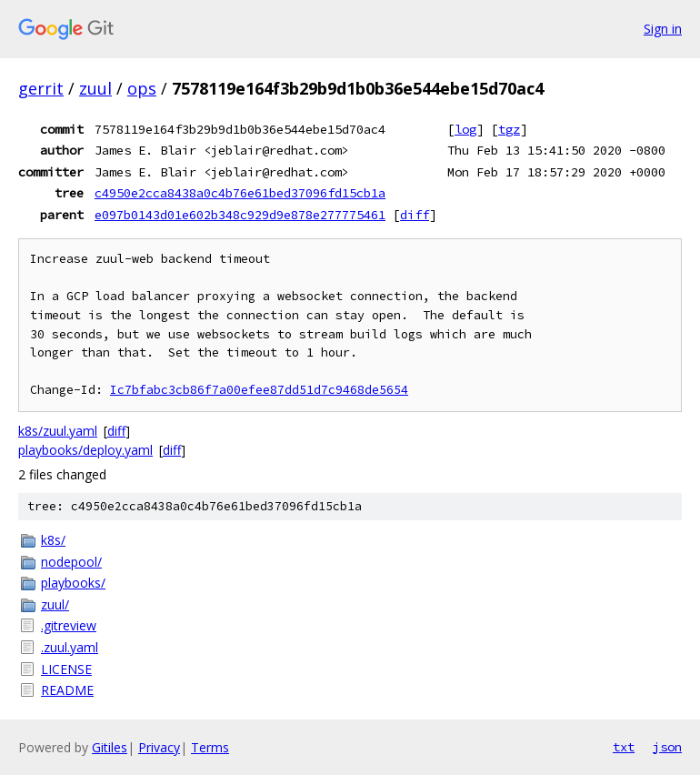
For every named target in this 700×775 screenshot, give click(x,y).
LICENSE (66, 669)
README (67, 690)
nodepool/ (71, 562)
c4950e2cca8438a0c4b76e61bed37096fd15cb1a (240, 193)
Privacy (159, 747)
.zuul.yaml (70, 647)
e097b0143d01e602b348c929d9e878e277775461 (240, 215)
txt (624, 747)
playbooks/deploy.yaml (85, 450)
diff (415, 215)
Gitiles (110, 747)
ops (142, 88)
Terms (210, 747)
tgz (509, 129)
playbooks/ (73, 583)
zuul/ (55, 604)
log (465, 129)
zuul (95, 88)
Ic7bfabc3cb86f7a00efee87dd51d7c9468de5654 (259, 390)
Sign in (663, 29)
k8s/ (53, 540)
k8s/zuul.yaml (58, 431)
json (667, 747)
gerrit (41, 88)
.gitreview (69, 625)
